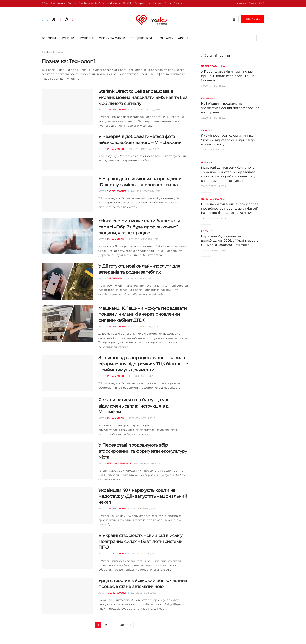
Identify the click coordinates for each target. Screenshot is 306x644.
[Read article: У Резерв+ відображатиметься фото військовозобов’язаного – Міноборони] (67, 152)
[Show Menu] (262, 38)
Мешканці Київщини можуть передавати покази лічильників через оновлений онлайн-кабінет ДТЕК (143, 314)
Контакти (166, 38)
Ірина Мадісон (116, 149)
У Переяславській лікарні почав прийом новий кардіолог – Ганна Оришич (228, 76)
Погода (72, 3)
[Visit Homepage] (153, 19)
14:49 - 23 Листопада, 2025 (144, 191)
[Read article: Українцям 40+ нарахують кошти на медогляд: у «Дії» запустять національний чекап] (67, 506)
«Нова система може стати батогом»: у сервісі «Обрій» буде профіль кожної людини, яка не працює (139, 227)
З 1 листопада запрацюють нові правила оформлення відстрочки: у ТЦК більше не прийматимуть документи (143, 364)
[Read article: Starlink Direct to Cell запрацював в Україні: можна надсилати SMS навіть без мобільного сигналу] (67, 107)
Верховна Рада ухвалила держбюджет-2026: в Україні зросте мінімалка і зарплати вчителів (230, 241)
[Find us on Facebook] (48, 19)
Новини (67, 38)
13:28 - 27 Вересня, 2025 (142, 554)
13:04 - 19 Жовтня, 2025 (146, 463)
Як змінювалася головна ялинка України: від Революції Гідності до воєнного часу (228, 140)
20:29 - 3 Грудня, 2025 (214, 118)
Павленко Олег (116, 110)
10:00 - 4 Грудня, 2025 (214, 86)
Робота (100, 3)
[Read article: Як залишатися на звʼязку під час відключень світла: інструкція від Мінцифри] (67, 415)
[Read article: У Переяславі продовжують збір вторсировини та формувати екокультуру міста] (67, 460)
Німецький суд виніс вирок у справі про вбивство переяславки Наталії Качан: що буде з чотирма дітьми (230, 209)
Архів (182, 38)
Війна (45, 3)
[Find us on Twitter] (54, 19)
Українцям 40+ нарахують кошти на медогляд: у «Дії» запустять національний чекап (143, 496)
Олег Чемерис (116, 278)
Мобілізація (113, 3)
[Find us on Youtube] (72, 19)
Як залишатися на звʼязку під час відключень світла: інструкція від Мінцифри (134, 406)
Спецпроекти (141, 38)
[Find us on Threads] (66, 19)
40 (122, 625)
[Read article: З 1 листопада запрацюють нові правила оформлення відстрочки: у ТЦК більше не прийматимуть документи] (67, 373)
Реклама (253, 19)
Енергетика (58, 3)
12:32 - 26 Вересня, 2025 (142, 593)
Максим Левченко (119, 463)
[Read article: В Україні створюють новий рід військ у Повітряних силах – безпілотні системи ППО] (67, 551)
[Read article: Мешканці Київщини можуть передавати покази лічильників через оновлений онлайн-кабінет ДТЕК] (67, 324)
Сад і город (86, 3)
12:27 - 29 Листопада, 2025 (144, 110)
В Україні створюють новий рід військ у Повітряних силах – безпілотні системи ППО (140, 541)
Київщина (208, 98)
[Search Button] (234, 19)
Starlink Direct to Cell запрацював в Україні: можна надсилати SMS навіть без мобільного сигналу (143, 97)
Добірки (140, 3)
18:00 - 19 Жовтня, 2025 (141, 418)
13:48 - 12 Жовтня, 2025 (142, 509)
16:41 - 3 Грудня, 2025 (213, 218)
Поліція (128, 3)
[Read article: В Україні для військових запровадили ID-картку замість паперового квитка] (67, 194)
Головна (49, 38)
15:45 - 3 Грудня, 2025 (213, 250)
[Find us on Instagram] (60, 19)
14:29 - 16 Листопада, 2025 (142, 278)
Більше (178, 3)
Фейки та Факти (112, 38)
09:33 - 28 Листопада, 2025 (144, 149)
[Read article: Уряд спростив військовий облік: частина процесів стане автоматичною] (67, 596)
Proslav (46, 52)
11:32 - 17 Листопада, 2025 (143, 239)
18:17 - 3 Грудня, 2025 (213, 186)
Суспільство (154, 3)
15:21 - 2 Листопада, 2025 (143, 327)
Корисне (87, 38)
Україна (207, 130)
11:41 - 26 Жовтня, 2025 (141, 376)
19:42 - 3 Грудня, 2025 (214, 150)
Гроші (168, 3)
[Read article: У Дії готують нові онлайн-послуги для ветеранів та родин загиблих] (67, 281)
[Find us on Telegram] (42, 19)
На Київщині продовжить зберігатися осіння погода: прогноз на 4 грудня (230, 108)
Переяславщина (213, 66)
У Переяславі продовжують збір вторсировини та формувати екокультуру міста (143, 451)
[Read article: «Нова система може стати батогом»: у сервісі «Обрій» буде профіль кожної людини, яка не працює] (67, 236)
